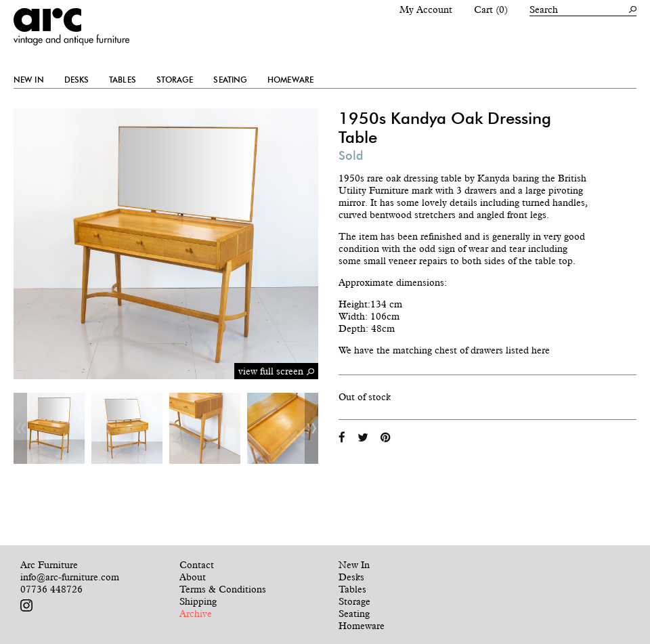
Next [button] (311, 428)
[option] (49, 428)
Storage (175, 80)
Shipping (198, 601)
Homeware (290, 80)
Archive (196, 614)
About (193, 577)
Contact (197, 565)
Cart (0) (491, 9)
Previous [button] (20, 428)
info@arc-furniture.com (70, 577)
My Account (426, 9)
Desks (77, 80)
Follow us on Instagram (26, 605)
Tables (123, 80)
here (541, 350)
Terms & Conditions (223, 589)
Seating (230, 80)
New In (29, 80)
